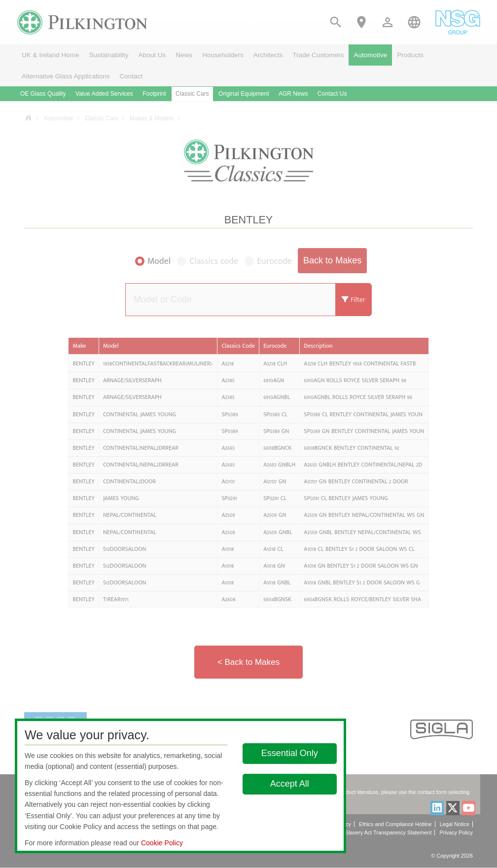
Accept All (290, 784)
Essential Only (290, 753)
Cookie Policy (162, 843)
